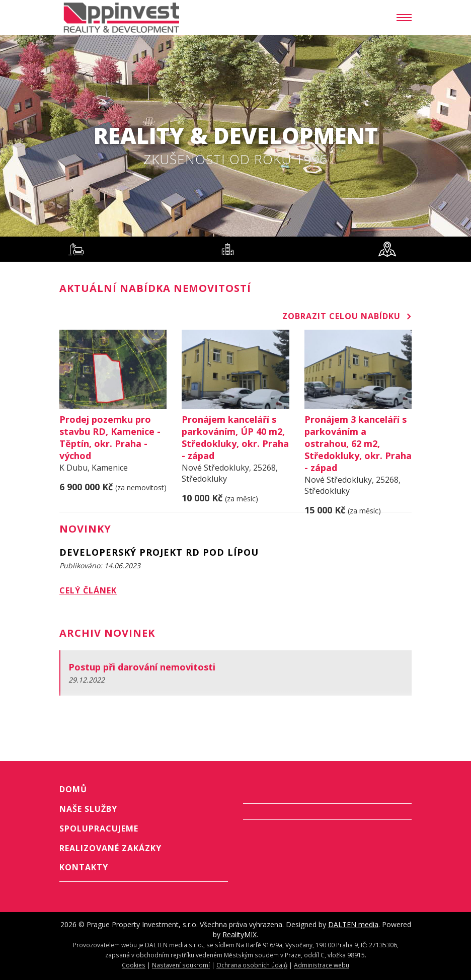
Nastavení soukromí (181, 965)
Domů (73, 789)
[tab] (76, 249)
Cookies (134, 965)
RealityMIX (240, 934)
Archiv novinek (107, 633)
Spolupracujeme (99, 828)
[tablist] (235, 249)
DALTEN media (353, 924)
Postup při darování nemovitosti (142, 667)
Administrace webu (322, 965)
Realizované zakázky (110, 848)
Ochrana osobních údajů (252, 965)
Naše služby (88, 809)
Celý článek (88, 590)
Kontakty (84, 867)
